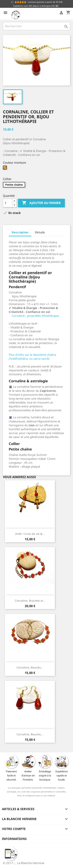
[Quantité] (8, 203)
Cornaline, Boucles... (30, 667)
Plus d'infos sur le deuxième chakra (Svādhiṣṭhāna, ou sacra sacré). (32, 357)
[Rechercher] (36, 26)
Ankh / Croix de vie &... (30, 534)
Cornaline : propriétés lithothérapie (35, 316)
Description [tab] (20, 232)
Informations (14, 839)
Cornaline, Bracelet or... (30, 601)
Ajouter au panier (41, 203)
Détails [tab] (40, 232)
